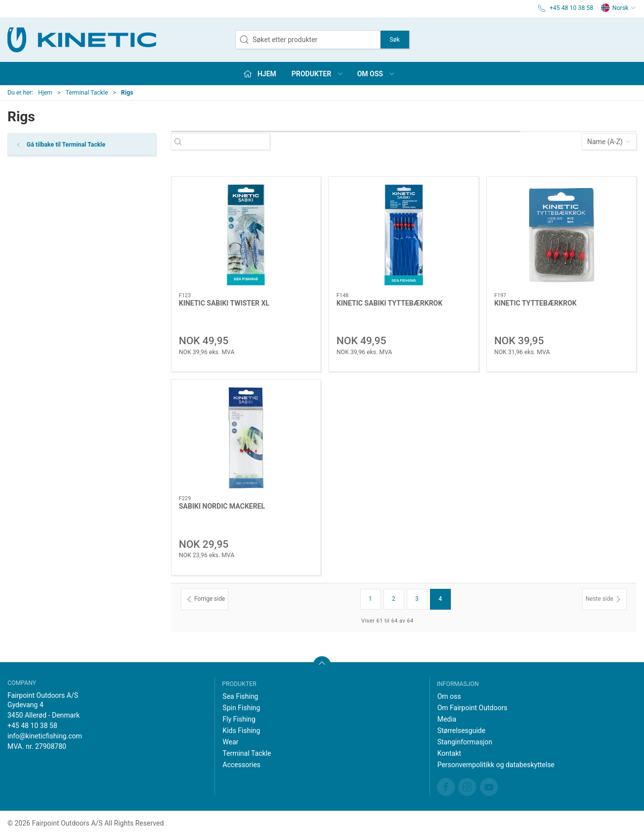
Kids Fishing (241, 731)
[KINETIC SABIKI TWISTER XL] (246, 235)
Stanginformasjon (465, 742)
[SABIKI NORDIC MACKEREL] (246, 438)
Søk (395, 40)
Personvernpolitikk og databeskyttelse (496, 765)
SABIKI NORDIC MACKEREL (222, 506)
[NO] (82, 40)
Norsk (618, 8)
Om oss (449, 696)
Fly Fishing (239, 719)
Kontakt (449, 753)
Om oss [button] (376, 74)
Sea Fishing (240, 696)
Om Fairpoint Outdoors (472, 708)
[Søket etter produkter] (229, 142)
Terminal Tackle (87, 93)
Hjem (45, 93)
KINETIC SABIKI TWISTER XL (224, 303)
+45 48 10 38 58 (32, 726)
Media (447, 719)
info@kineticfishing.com (45, 736)
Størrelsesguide (461, 731)
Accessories (241, 765)
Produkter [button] (318, 74)
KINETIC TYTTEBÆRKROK (536, 303)
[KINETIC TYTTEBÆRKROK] (562, 235)
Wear (230, 742)
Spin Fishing (241, 708)
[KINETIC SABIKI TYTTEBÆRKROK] (403, 235)
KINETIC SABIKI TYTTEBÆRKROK (389, 303)
